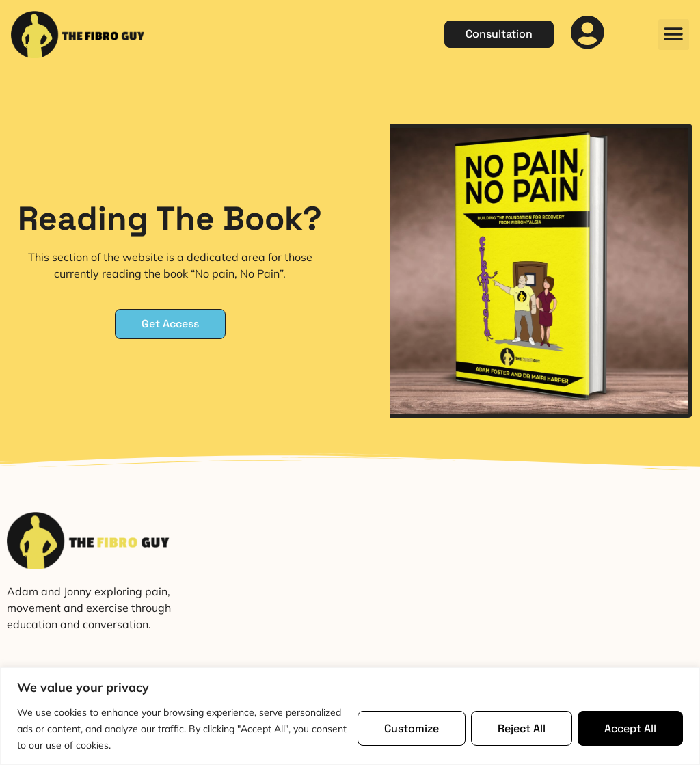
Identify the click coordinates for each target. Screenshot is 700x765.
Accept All (630, 728)
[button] (674, 35)
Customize (412, 728)
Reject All (522, 728)
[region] (350, 716)
